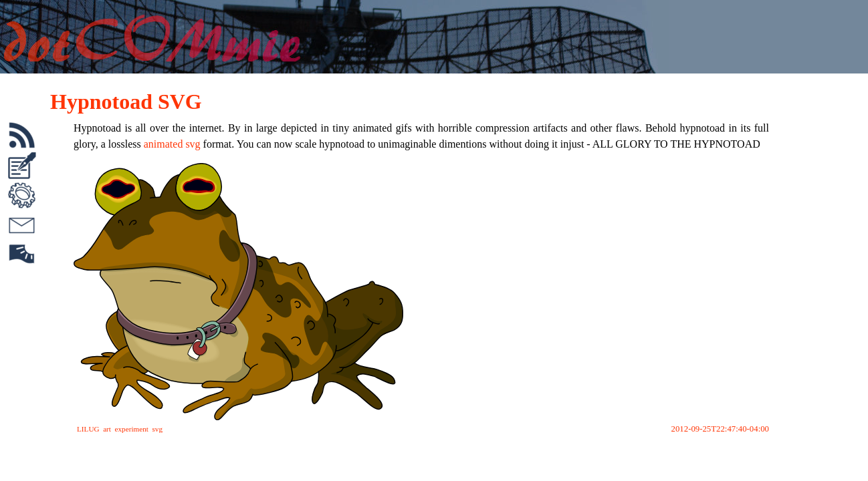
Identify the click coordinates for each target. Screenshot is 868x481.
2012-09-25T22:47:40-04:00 (720, 429)
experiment (132, 429)
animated (164, 144)
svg (193, 144)
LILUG (88, 429)
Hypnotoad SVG (126, 102)
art (107, 429)
